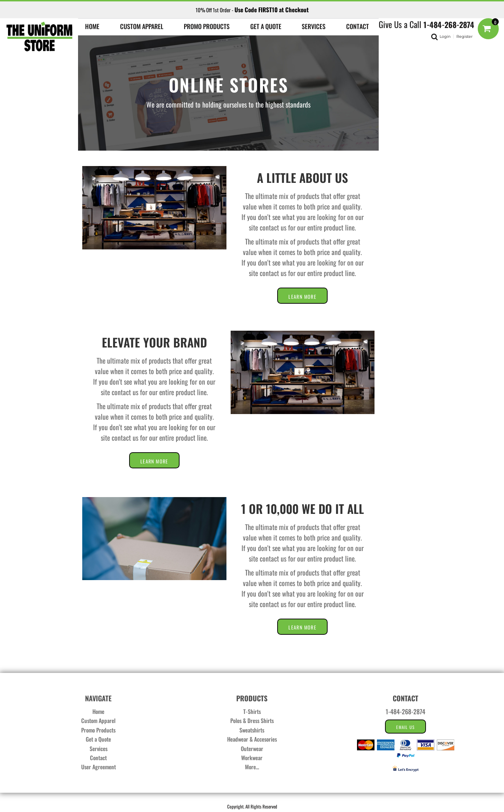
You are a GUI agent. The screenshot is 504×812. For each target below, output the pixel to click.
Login (445, 36)
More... (252, 767)
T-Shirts (252, 711)
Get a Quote (98, 739)
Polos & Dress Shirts (252, 721)
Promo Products (98, 730)
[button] (142, 26)
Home (98, 711)
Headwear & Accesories (252, 739)
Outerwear (252, 749)
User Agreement (99, 767)
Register (464, 36)
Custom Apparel (98, 721)
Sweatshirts (252, 730)
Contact (98, 758)
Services (99, 749)
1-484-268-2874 (449, 25)
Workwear (252, 758)
